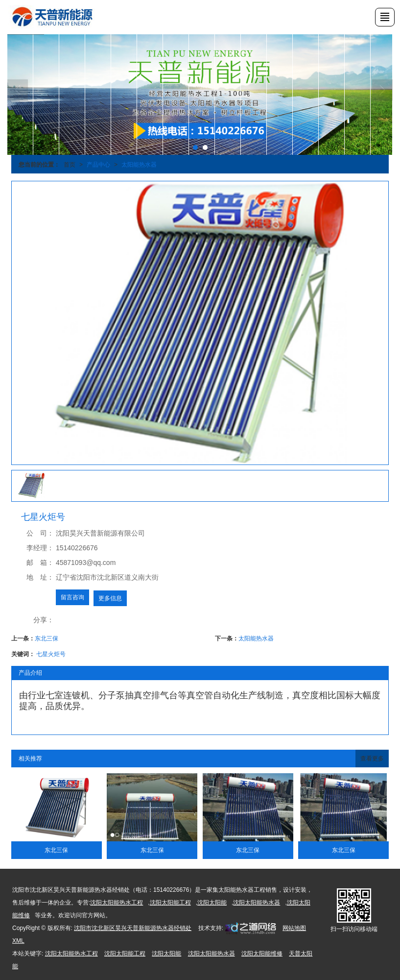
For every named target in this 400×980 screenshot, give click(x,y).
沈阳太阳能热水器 (257, 903)
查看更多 (372, 759)
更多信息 (110, 598)
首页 (70, 165)
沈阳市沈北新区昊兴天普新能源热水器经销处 (133, 928)
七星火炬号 (51, 654)
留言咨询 (72, 597)
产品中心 (98, 165)
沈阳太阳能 (212, 903)
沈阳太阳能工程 (170, 903)
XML (18, 941)
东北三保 (47, 638)
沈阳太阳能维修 (262, 954)
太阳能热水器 (139, 165)
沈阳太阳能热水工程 (117, 903)
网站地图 (294, 928)
